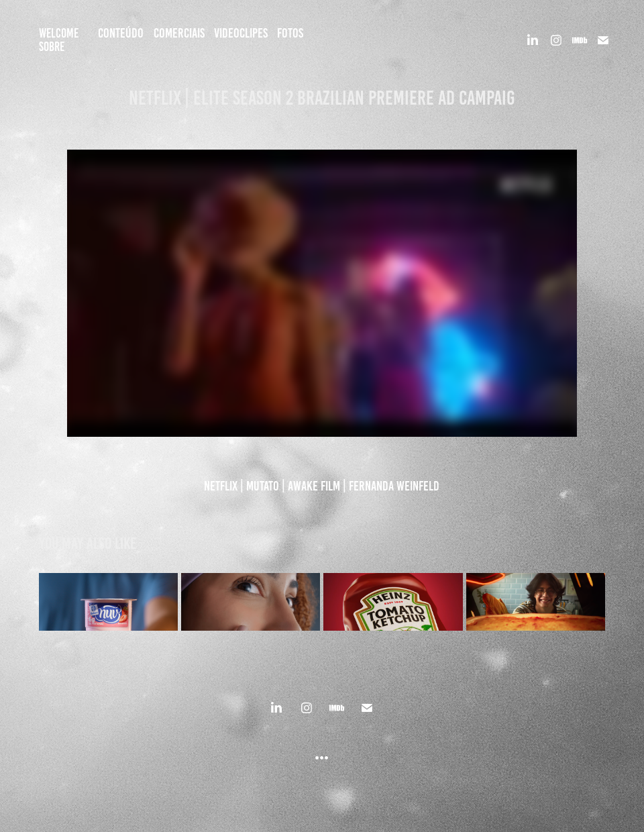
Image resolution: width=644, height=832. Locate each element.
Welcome (59, 33)
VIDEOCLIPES (241, 33)
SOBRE (52, 47)
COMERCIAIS (179, 33)
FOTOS (290, 33)
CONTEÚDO (121, 33)
